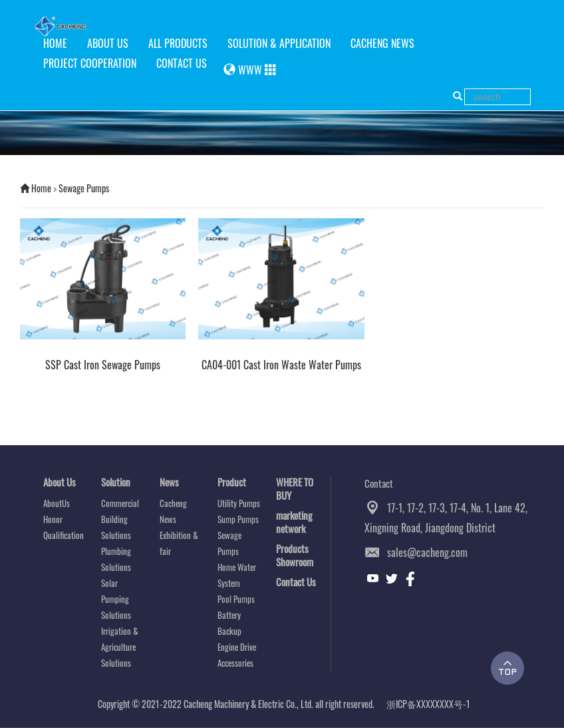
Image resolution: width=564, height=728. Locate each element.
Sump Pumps (238, 519)
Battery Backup (229, 623)
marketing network (294, 522)
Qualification (64, 535)
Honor (53, 519)
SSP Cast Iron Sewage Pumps (103, 365)
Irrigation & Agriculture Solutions (120, 647)
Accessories (235, 663)
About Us (60, 482)
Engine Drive (237, 647)
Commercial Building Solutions (120, 519)
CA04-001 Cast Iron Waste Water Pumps (281, 365)
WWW (250, 70)
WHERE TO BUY (295, 488)
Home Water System (237, 575)
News (169, 482)
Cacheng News (173, 511)
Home (41, 188)
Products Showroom (295, 555)
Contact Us (296, 582)
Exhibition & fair (179, 543)
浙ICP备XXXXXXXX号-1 (428, 704)
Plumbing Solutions (116, 559)
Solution (116, 482)
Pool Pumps (236, 599)
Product (232, 482)
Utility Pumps (239, 503)
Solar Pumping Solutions (116, 599)
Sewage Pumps (84, 188)
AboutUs (57, 503)
